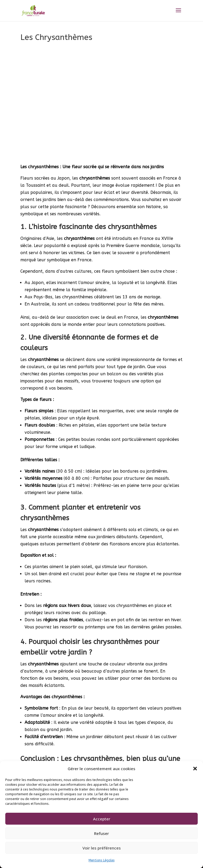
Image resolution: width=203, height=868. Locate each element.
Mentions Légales (101, 860)
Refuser (101, 833)
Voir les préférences (102, 848)
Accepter (102, 819)
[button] (195, 769)
